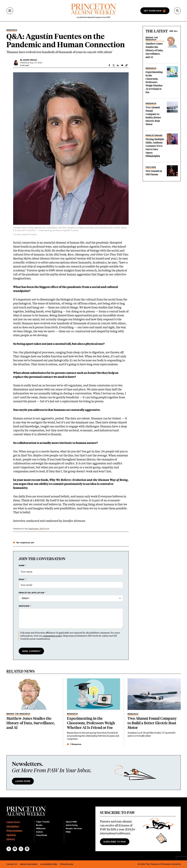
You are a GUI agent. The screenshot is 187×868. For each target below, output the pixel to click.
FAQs (68, 832)
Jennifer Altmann (30, 60)
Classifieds (42, 835)
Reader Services (74, 829)
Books (39, 825)
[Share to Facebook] (109, 65)
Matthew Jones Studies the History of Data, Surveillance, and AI (154, 50)
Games (40, 832)
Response (24, 606)
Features (151, 167)
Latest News (13, 822)
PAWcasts (41, 829)
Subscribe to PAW (115, 842)
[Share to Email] (122, 65)
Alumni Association (29, 864)
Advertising (72, 825)
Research (12, 30)
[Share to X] (114, 65)
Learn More (23, 781)
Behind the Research (152, 39)
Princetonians (154, 135)
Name (22, 566)
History (11, 839)
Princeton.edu (67, 864)
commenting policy (53, 636)
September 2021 (36, 529)
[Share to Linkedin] (118, 65)
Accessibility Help (49, 864)
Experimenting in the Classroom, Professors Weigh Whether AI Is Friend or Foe (154, 82)
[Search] (177, 11)
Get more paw (153, 11)
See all (174, 31)
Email (22, 579)
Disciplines (13, 826)
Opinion (11, 835)
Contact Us (12, 864)
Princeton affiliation (31, 593)
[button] (126, 65)
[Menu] (10, 11)
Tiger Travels (43, 822)
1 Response (74, 744)
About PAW (71, 822)
